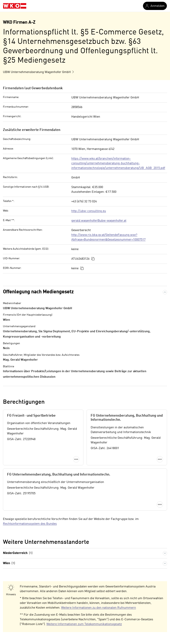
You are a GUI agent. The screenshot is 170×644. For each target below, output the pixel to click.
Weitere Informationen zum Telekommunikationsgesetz (84, 624)
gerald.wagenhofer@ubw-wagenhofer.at (99, 221)
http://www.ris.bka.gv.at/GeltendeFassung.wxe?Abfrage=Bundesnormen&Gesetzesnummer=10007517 (108, 237)
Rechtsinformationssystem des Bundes (30, 524)
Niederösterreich (18, 553)
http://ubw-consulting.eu (89, 211)
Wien (9, 563)
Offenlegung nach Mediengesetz (38, 292)
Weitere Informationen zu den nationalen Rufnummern (99, 608)
